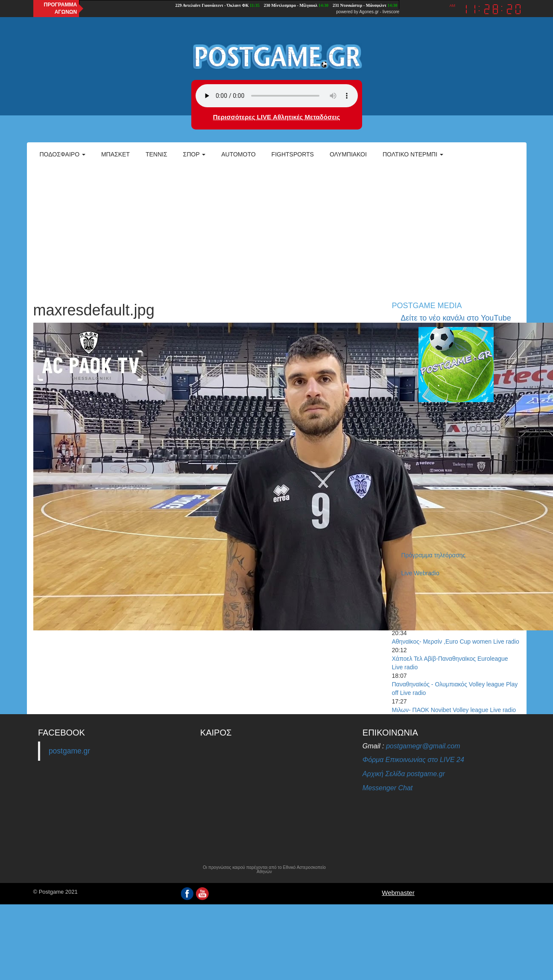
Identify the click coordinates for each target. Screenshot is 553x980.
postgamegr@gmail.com (423, 746)
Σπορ (195, 154)
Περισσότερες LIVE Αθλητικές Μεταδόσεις (276, 117)
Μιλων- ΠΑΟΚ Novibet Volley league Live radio (454, 710)
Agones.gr (369, 12)
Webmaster (398, 893)
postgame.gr (69, 751)
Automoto (238, 154)
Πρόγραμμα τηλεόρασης (434, 555)
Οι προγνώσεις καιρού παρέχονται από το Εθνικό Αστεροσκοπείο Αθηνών (264, 870)
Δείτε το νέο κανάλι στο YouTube (456, 318)
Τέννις (157, 154)
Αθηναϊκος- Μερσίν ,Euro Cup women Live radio (456, 642)
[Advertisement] (277, 229)
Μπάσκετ (116, 154)
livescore (391, 12)
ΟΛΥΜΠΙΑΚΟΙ (348, 154)
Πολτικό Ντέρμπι (413, 154)
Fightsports (293, 154)
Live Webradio (420, 573)
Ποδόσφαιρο (63, 154)
